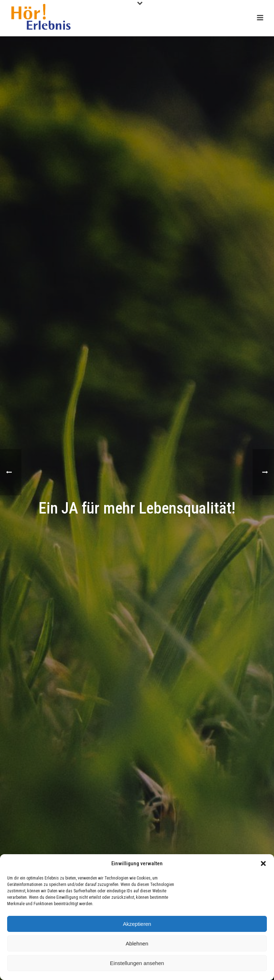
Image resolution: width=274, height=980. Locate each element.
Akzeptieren (137, 924)
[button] (263, 863)
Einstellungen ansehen (137, 963)
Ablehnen (137, 943)
